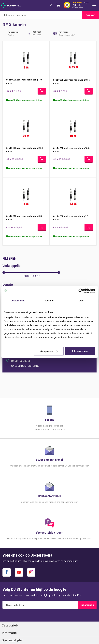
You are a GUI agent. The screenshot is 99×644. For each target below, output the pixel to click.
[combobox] (41, 15)
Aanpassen (49, 351)
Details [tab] (50, 300)
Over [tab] (82, 300)
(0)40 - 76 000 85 (21, 361)
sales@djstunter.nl (25, 366)
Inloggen (51, 5)
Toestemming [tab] (17, 300)
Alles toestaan (80, 351)
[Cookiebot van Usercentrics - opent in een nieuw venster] (81, 291)
